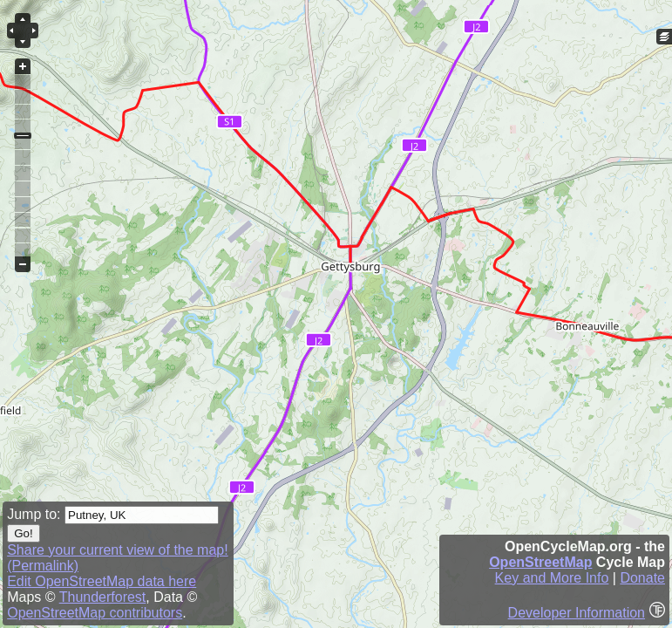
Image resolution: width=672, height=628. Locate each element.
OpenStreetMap (540, 562)
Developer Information (577, 613)
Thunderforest (103, 597)
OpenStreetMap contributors (95, 613)
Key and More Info (552, 578)
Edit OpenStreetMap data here (102, 581)
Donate (642, 578)
